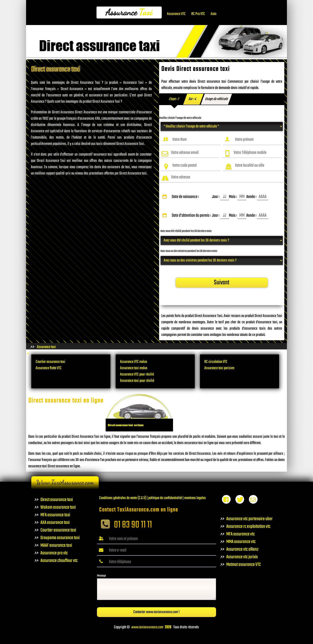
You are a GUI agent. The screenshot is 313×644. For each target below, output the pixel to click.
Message (102, 576)
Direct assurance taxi (57, 500)
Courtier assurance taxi (50, 362)
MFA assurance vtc (241, 534)
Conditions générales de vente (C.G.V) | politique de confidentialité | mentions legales (152, 498)
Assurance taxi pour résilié (137, 381)
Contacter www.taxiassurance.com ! (156, 612)
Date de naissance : (215, 197)
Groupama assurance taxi (60, 538)
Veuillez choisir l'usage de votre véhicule (180, 118)
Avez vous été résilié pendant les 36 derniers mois (186, 231)
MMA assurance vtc (241, 542)
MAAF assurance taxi (56, 545)
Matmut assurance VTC (244, 565)
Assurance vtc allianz (242, 549)
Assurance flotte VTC (49, 368)
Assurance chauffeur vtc (59, 561)
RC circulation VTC (216, 362)
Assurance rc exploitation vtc (248, 527)
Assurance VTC (176, 14)
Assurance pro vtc (54, 553)
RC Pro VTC (198, 14)
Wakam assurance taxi (58, 507)
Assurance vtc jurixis (242, 557)
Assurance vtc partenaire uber (249, 519)
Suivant (222, 283)
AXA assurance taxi (55, 523)
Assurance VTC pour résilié (137, 375)
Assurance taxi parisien (219, 368)
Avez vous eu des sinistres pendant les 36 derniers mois (189, 251)
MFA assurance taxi (55, 515)
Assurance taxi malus (134, 368)
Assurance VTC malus (134, 362)
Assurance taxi (46, 347)
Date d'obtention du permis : (215, 216)
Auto (213, 14)
